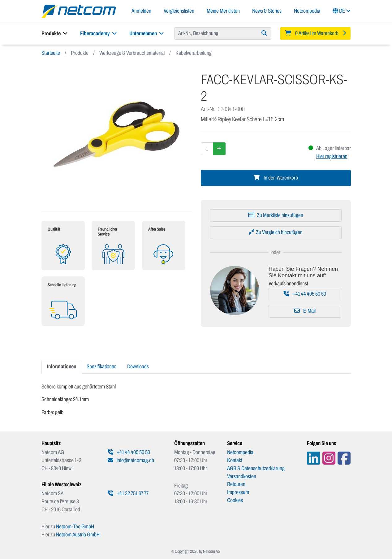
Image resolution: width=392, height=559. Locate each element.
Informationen (61, 366)
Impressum (238, 492)
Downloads (138, 366)
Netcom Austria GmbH (78, 535)
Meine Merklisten (223, 11)
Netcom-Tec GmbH (75, 526)
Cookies (235, 500)
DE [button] (342, 11)
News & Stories (267, 11)
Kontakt (235, 460)
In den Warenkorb (276, 178)
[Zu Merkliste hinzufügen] (276, 215)
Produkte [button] (55, 33)
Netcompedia (307, 11)
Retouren (236, 484)
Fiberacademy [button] (99, 33)
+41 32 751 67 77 (128, 493)
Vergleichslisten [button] (179, 11)
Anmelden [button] (141, 11)
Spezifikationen (102, 366)
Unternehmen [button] (147, 33)
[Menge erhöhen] (219, 149)
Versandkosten (242, 476)
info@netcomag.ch (131, 460)
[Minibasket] (316, 33)
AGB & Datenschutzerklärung (256, 468)
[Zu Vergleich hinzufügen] (276, 232)
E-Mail (305, 311)
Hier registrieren (332, 156)
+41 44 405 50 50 (305, 294)
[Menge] (207, 149)
